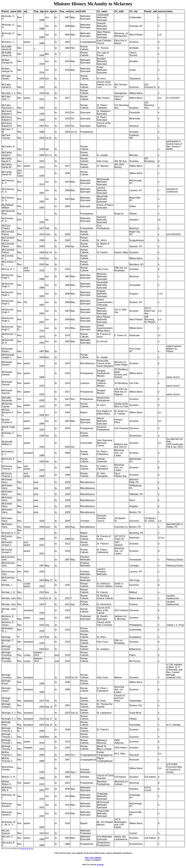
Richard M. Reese (27, 848)
